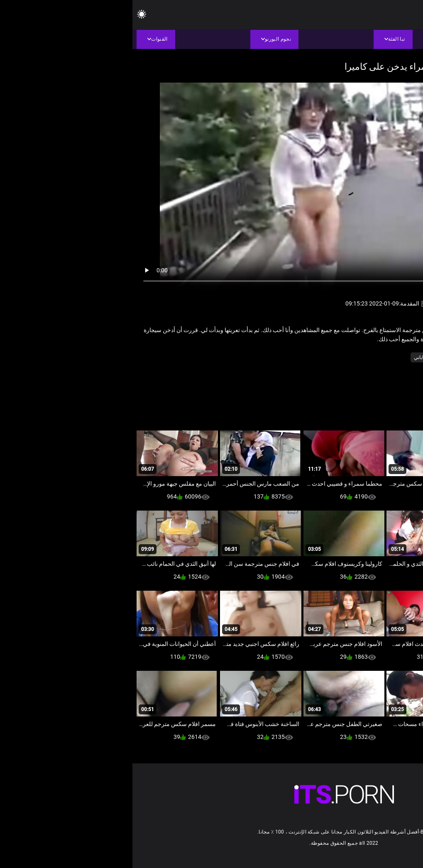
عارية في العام (332, 357)
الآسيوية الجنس (371, 357)
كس (305, 357)
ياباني (287, 357)
